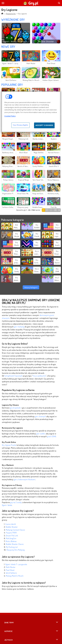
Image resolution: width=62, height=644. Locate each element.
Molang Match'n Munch (15, 576)
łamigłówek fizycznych (13, 376)
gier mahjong (19, 327)
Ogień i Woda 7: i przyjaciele (16, 564)
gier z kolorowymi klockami (25, 479)
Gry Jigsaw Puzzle (9, 445)
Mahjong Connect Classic (15, 530)
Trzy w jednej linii (39, 376)
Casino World (11, 524)
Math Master (11, 567)
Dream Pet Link (12, 536)
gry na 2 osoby (16, 502)
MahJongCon (11, 538)
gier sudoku (41, 434)
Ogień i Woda (7, 505)
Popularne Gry (11, 14)
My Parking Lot (12, 547)
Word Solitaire (11, 573)
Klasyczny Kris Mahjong (16, 550)
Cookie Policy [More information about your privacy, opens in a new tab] (10, 116)
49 (55, 210)
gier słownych (40, 416)
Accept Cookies (44, 125)
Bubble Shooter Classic (15, 544)
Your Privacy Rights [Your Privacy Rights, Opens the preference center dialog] (20, 125)
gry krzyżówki (15, 408)
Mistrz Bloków (11, 541)
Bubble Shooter (12, 527)
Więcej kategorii (31, 287)
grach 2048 (52, 436)
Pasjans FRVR (11, 533)
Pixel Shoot (10, 570)
